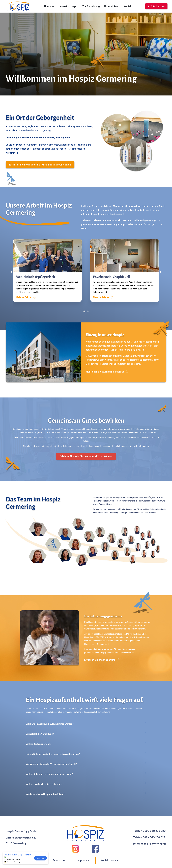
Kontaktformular (110, 860)
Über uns (49, 6)
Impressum (84, 860)
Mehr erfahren (26, 301)
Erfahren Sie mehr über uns (102, 663)
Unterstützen (112, 6)
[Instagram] (75, 849)
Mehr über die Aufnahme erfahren (107, 375)
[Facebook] (95, 849)
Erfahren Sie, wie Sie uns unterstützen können (86, 459)
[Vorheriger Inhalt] (12, 275)
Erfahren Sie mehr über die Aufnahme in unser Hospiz (40, 168)
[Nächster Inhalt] (160, 275)
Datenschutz (60, 860)
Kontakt (128, 6)
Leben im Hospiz (68, 6)
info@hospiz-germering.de (150, 844)
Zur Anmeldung (91, 6)
